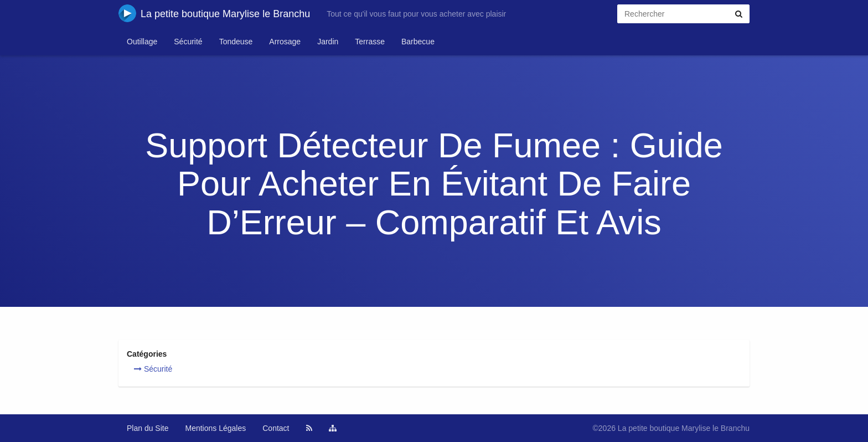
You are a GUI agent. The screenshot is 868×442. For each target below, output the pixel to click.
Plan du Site (148, 428)
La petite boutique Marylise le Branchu (214, 13)
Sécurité (188, 42)
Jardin (328, 42)
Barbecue (418, 42)
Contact (276, 428)
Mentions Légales (216, 428)
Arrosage (285, 42)
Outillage (142, 42)
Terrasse (370, 42)
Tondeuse (236, 42)
